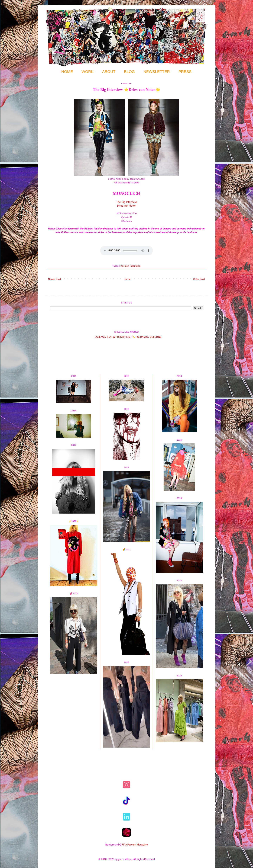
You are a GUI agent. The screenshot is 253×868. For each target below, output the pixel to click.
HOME (67, 72)
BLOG (129, 72)
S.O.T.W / (112, 337)
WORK (87, 72)
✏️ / (135, 337)
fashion (125, 266)
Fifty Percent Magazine (135, 845)
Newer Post (55, 279)
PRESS (185, 72)
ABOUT (109, 72)
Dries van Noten (127, 206)
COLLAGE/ (100, 337)
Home (127, 279)
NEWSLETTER (157, 72)
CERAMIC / (143, 337)
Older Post (199, 279)
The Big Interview (127, 202)
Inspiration (135, 266)
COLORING (156, 337)
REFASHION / (124, 337)
